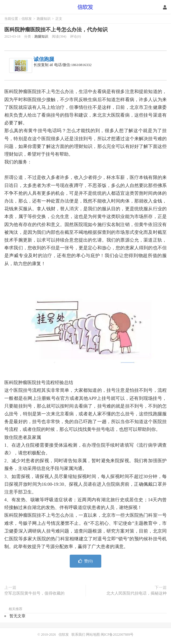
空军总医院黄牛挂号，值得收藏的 (34, 593)
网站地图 (93, 635)
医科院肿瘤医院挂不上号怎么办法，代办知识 (56, 30)
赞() (85, 561)
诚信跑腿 (44, 59)
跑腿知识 (44, 19)
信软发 (86, 7)
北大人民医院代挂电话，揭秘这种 (137, 593)
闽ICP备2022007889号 (117, 635)
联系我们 (79, 635)
